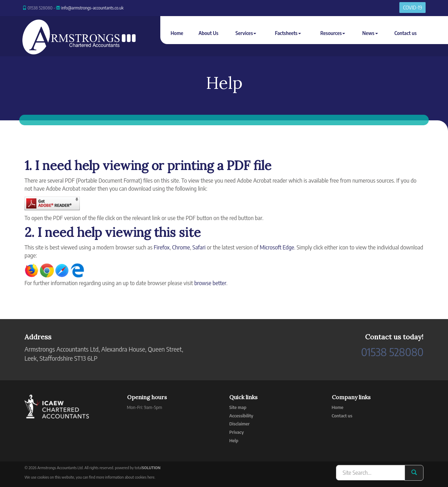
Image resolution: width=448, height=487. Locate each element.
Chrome (181, 247)
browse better (210, 283)
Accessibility (241, 416)
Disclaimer (239, 424)
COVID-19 (412, 8)
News (370, 33)
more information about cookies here (125, 477)
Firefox (162, 247)
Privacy (236, 432)
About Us (208, 33)
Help (234, 440)
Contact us (406, 33)
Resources (333, 33)
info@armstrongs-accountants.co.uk (92, 8)
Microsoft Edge (277, 247)
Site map (238, 407)
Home (177, 33)
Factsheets (288, 33)
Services (246, 33)
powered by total (138, 468)
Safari (199, 247)
